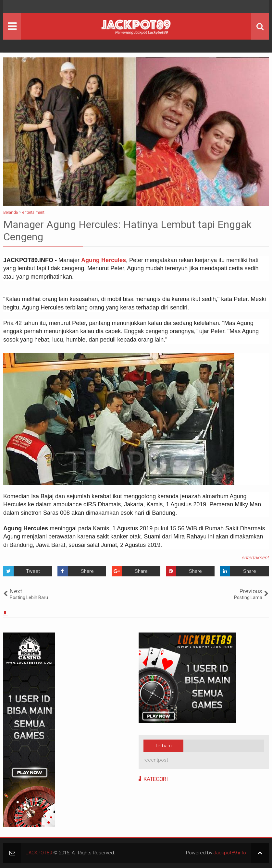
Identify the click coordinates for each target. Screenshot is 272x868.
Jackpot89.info (230, 853)
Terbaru (163, 746)
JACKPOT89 (39, 853)
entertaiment (255, 558)
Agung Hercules (104, 260)
